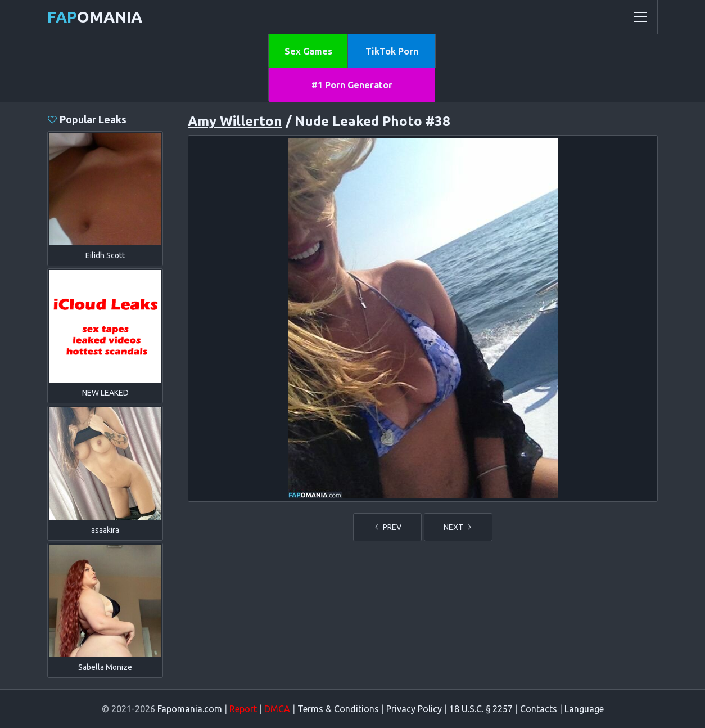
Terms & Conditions (338, 709)
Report (243, 709)
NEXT (458, 527)
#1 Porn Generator (352, 85)
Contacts (539, 709)
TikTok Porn (392, 51)
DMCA (277, 709)
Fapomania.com (190, 709)
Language (584, 709)
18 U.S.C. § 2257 (481, 709)
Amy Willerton (235, 121)
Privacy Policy (414, 709)
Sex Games (308, 51)
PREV (387, 527)
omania (95, 17)
